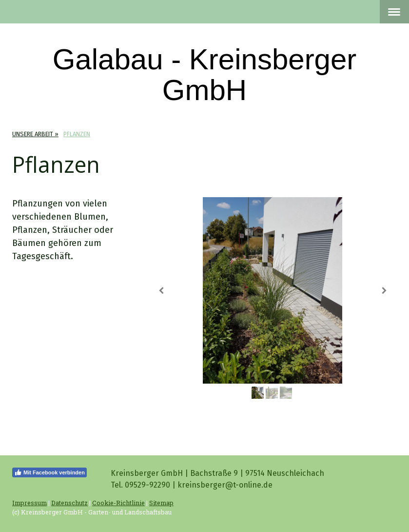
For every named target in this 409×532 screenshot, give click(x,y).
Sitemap (161, 503)
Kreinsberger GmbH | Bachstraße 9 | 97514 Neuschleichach (217, 473)
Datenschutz (69, 503)
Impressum (29, 503)
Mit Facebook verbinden (49, 472)
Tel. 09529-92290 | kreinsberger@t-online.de (192, 485)
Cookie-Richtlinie (118, 503)
